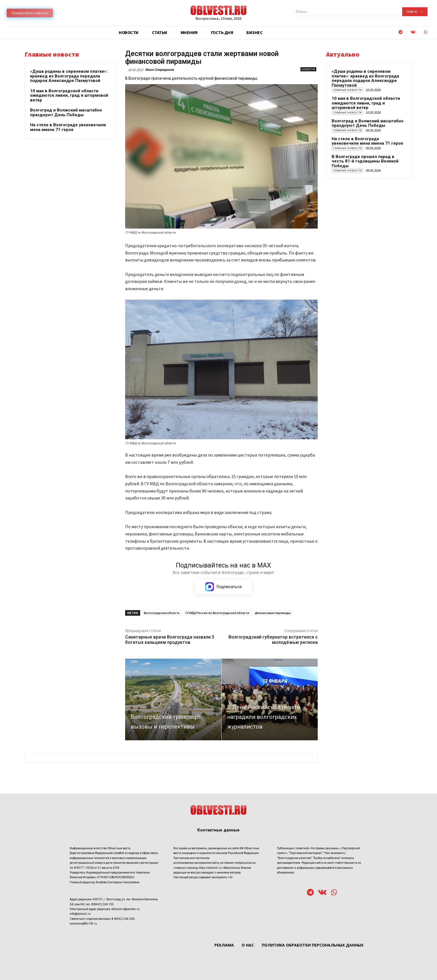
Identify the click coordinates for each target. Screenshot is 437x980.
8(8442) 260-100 (102, 904)
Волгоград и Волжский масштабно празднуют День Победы (66, 112)
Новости (308, 69)
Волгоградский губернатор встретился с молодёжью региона (273, 640)
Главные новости (347, 90)
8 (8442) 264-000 (123, 919)
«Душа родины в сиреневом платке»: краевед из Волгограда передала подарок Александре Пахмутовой (69, 76)
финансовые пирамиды (273, 613)
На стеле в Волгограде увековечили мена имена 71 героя (68, 127)
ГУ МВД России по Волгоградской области (217, 613)
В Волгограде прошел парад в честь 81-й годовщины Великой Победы (365, 161)
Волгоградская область (162, 613)
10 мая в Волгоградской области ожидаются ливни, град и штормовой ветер (69, 95)
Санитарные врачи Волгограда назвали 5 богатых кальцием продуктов (170, 640)
